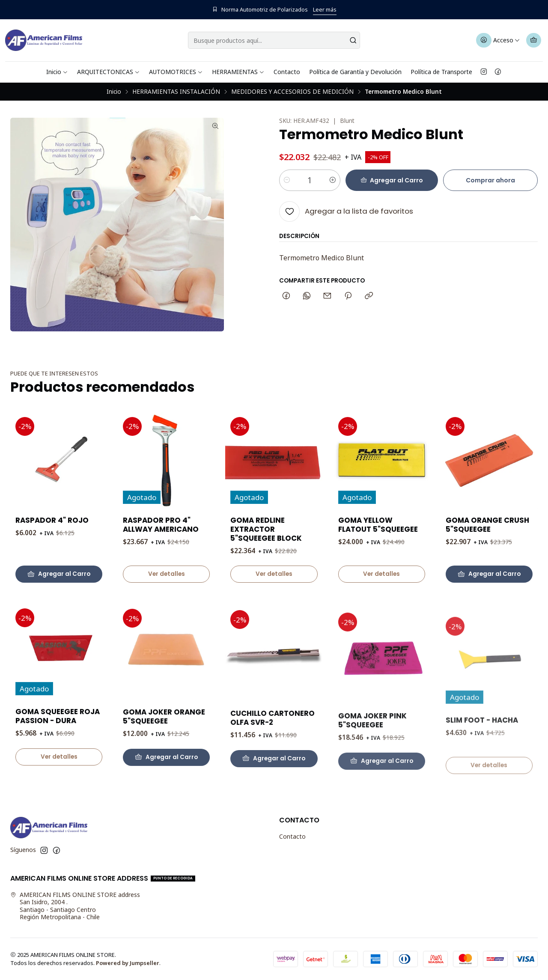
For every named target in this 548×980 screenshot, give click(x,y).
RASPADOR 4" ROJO (52, 531)
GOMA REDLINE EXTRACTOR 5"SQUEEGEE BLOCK (266, 559)
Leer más (325, 9)
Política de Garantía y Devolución (355, 72)
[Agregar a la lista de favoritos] (346, 211)
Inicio (57, 72)
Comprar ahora (490, 180)
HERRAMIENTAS (238, 72)
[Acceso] (498, 40)
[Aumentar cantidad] (333, 180)
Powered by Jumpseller (128, 963)
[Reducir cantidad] (287, 180)
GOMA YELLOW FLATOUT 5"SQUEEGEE (378, 565)
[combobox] (274, 40)
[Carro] (534, 40)
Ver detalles (167, 592)
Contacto (287, 72)
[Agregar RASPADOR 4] (59, 584)
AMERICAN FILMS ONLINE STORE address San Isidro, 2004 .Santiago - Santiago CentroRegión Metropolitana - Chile (75, 906)
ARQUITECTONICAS (109, 72)
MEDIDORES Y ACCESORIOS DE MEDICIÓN (292, 92)
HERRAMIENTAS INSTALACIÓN (176, 92)
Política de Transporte (441, 72)
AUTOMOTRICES (176, 72)
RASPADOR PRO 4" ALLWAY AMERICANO (161, 543)
